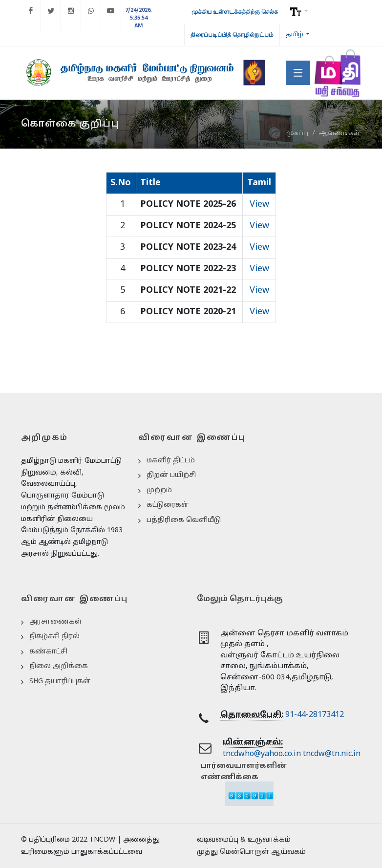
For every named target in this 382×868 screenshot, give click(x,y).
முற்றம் (159, 490)
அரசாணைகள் (56, 622)
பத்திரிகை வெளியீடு (184, 520)
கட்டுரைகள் (168, 505)
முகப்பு (297, 133)
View (259, 205)
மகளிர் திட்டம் (171, 461)
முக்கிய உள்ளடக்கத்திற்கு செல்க (235, 12)
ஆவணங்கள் (339, 133)
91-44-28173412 (315, 715)
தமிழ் (295, 35)
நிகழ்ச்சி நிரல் (54, 637)
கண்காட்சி (48, 652)
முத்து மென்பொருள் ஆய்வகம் (251, 852)
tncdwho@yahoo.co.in (262, 754)
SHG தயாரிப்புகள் (60, 682)
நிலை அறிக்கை (59, 666)
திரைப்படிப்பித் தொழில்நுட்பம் (232, 35)
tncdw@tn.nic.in (332, 754)
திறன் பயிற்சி (171, 475)
